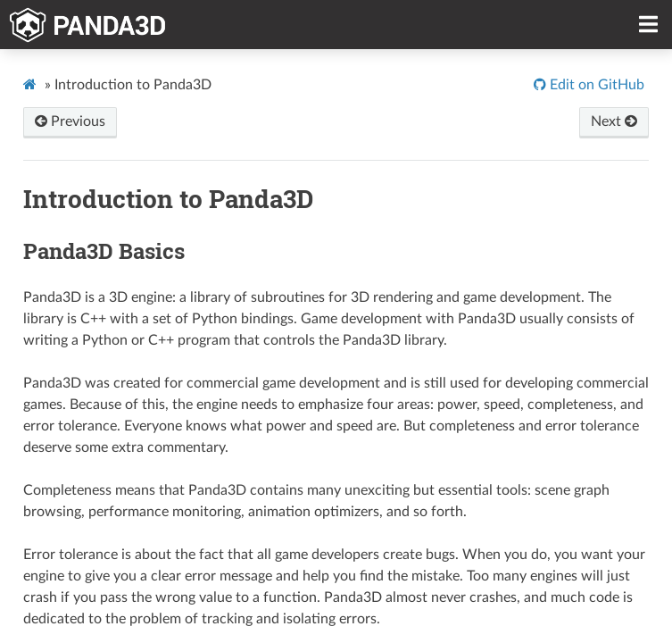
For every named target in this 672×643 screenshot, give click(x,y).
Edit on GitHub (595, 85)
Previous (70, 121)
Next (614, 121)
